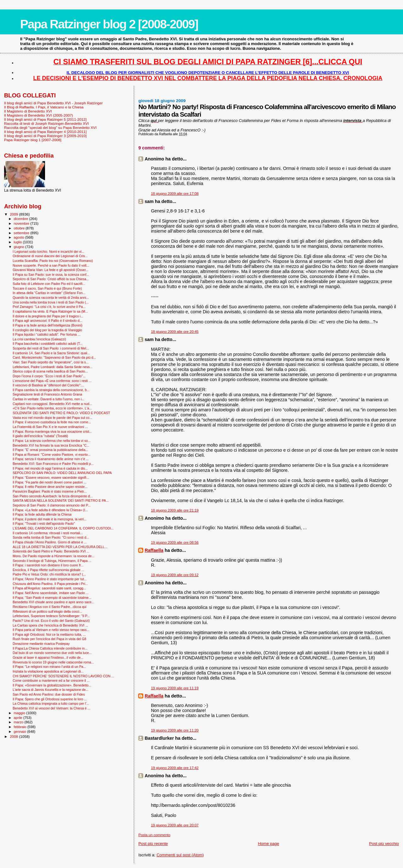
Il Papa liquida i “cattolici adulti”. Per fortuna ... (46, 334)
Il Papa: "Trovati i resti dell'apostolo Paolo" (44, 524)
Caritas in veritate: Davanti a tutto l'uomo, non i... (48, 399)
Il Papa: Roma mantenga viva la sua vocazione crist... (52, 431)
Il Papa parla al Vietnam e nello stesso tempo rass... (51, 630)
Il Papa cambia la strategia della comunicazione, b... (51, 390)
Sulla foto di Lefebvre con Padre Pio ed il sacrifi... (49, 284)
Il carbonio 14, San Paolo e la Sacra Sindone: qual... (51, 353)
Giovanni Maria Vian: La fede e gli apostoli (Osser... (51, 270)
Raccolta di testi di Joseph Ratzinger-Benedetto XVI (46, 123)
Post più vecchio (384, 844)
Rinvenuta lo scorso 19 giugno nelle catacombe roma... (53, 662)
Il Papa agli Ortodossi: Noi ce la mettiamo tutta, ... (49, 634)
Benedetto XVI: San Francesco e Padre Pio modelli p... (53, 464)
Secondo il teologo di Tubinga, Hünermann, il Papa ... (52, 561)
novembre (22, 223)
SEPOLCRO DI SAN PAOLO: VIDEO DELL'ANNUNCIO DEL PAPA (62, 473)
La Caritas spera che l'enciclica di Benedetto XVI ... (50, 625)
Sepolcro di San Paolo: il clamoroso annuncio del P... (51, 505)
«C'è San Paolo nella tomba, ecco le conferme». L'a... (52, 408)
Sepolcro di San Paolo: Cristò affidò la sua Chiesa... (51, 279)
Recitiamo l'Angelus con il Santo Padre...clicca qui (49, 607)
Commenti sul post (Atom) (180, 855)
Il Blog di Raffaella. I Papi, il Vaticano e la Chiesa (44, 107)
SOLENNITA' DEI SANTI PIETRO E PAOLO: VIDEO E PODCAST (61, 413)
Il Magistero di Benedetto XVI (28, 111)
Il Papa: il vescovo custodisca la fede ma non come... (52, 422)
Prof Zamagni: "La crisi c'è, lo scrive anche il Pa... (49, 307)
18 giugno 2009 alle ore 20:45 (175, 332)
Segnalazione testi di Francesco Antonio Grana (47, 394)
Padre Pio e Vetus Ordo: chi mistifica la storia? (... (49, 574)
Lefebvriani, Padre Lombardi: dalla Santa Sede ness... (52, 367)
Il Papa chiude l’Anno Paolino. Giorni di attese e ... (50, 542)
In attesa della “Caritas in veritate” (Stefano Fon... (49, 293)
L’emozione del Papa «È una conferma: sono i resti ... (52, 381)
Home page (268, 844)
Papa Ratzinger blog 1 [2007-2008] (33, 140)
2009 (14, 214)
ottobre (20, 228)
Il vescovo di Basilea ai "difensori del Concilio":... (48, 385)
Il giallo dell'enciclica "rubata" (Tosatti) (40, 436)
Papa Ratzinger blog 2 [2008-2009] (109, 24)
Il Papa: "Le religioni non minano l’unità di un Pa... (49, 667)
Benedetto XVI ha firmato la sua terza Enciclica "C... (51, 445)
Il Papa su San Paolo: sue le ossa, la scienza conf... (51, 275)
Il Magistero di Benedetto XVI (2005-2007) (39, 115)
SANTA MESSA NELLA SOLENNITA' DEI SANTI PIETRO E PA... (61, 501)
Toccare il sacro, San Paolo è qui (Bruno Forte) (47, 288)
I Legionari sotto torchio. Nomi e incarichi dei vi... (48, 252)
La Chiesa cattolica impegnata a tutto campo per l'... (51, 703)
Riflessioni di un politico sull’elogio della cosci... (47, 611)
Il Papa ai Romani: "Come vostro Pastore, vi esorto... (51, 454)
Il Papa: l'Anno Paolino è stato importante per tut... (50, 579)
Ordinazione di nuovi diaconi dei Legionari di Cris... (50, 256)
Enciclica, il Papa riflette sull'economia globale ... (48, 570)
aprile (19, 718)
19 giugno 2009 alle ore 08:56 (175, 542)
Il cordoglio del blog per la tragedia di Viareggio (47, 330)
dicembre (22, 219)
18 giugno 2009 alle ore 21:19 (175, 510)
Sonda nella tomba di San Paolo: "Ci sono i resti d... (51, 537)
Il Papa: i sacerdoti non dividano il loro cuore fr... (48, 565)
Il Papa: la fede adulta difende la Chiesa (42, 514)
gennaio (21, 732)
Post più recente (153, 844)
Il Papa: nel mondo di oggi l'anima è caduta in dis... (50, 468)
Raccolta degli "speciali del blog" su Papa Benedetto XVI (50, 127)
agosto (20, 237)
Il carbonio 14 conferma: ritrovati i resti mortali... (48, 533)
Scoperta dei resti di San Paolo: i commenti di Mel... (51, 348)
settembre (22, 233)
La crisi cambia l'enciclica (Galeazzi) (39, 339)
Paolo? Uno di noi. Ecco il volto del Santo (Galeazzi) (51, 621)
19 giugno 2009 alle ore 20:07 (175, 825)
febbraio (21, 727)
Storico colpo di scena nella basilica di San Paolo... (50, 371)
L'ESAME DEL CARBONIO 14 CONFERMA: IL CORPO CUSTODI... (63, 528)
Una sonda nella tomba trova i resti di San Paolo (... (51, 302)
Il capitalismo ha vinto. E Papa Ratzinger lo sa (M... (50, 311)
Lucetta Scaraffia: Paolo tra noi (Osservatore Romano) (53, 261)
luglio (18, 242)
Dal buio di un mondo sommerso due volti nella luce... (52, 653)
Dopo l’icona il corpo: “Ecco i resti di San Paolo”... (49, 376)
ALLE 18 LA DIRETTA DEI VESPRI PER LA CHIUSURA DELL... (60, 547)
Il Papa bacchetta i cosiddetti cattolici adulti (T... (48, 344)
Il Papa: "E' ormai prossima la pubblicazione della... (50, 450)
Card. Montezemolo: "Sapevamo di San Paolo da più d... (54, 357)
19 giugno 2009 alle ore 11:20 (175, 730)
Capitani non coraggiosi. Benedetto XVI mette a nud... (52, 404)
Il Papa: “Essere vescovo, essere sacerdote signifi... (51, 477)
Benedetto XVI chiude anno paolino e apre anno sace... (53, 602)
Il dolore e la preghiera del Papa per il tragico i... (48, 316)
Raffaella (154, 550)
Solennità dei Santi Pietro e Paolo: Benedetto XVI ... (51, 551)
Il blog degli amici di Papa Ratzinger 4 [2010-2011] (45, 132)
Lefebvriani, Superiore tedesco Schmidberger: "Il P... (51, 616)
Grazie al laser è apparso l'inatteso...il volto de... (48, 657)
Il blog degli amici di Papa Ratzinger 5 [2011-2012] (45, 119)
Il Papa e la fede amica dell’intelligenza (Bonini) (48, 325)
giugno (20, 247)
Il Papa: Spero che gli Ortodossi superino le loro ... (50, 699)
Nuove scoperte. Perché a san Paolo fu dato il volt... (51, 265)
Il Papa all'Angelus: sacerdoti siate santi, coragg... (49, 588)
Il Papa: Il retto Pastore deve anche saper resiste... (50, 487)
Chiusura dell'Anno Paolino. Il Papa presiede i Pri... (50, 584)
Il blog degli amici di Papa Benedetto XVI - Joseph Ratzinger (53, 103)
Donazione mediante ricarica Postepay (41, 644)
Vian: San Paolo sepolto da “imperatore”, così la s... (51, 362)
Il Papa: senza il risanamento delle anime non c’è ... (51, 459)
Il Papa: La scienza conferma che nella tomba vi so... (52, 441)
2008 (14, 736)
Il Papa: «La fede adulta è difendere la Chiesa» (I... (50, 510)
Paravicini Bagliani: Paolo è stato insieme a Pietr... (50, 491)
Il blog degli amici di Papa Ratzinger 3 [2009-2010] (45, 136)
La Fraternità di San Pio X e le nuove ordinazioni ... (50, 427)
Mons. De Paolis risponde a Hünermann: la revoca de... (54, 556)
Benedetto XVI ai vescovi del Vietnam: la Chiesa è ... (51, 708)
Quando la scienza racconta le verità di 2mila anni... (51, 298)
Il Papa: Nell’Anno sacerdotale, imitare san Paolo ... (51, 593)
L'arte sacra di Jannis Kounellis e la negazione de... (51, 690)
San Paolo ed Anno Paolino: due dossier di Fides (49, 694)
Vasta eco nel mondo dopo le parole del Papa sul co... (52, 418)
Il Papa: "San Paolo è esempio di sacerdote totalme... (52, 598)
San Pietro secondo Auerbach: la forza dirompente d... (53, 496)
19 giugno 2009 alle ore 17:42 (175, 768)
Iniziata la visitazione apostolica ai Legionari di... (48, 671)
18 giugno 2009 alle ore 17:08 (175, 194)
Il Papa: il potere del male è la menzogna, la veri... (50, 519)
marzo (19, 722)
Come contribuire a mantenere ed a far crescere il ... (51, 680)
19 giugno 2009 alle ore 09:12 (175, 575)
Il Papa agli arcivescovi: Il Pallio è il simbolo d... (47, 321)
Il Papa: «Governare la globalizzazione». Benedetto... (52, 685)
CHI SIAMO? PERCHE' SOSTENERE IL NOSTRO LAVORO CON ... (63, 676)
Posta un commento (154, 835)
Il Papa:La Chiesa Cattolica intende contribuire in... (50, 648)
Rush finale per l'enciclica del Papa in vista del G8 (49, 639)
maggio (20, 713)
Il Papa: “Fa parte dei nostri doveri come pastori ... (50, 482)
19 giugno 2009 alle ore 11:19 (175, 688)
